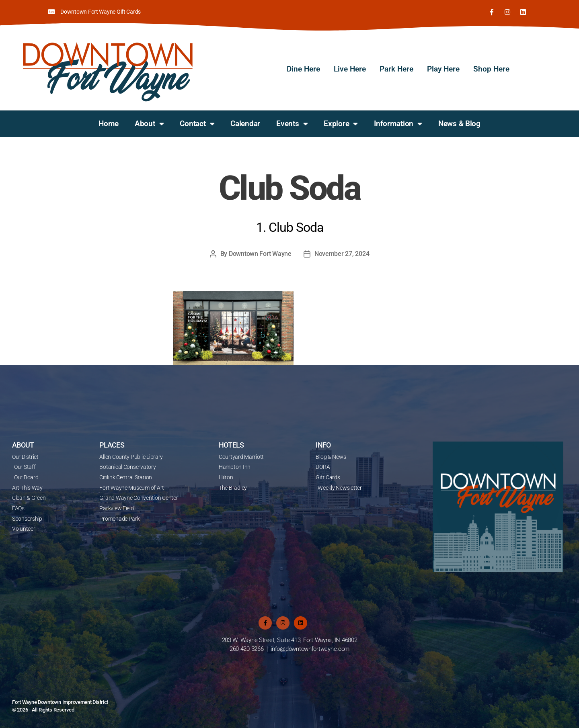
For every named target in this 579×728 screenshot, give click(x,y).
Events (292, 124)
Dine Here (303, 69)
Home (109, 123)
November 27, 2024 (342, 253)
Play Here (443, 69)
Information (398, 124)
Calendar (245, 123)
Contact (197, 124)
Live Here (350, 69)
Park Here (396, 69)
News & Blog (459, 123)
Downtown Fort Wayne (260, 253)
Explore (341, 124)
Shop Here (491, 69)
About (149, 124)
